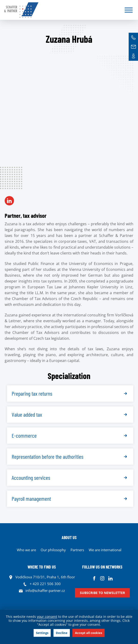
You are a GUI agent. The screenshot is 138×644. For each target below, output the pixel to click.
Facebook (94, 578)
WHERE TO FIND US (42, 567)
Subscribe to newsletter (102, 593)
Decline (62, 633)
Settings (42, 633)
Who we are (26, 550)
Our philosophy (53, 550)
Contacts (133, 56)
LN (9, 201)
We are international (105, 550)
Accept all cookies (88, 633)
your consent (47, 617)
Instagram (102, 578)
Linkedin (111, 578)
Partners (77, 550)
